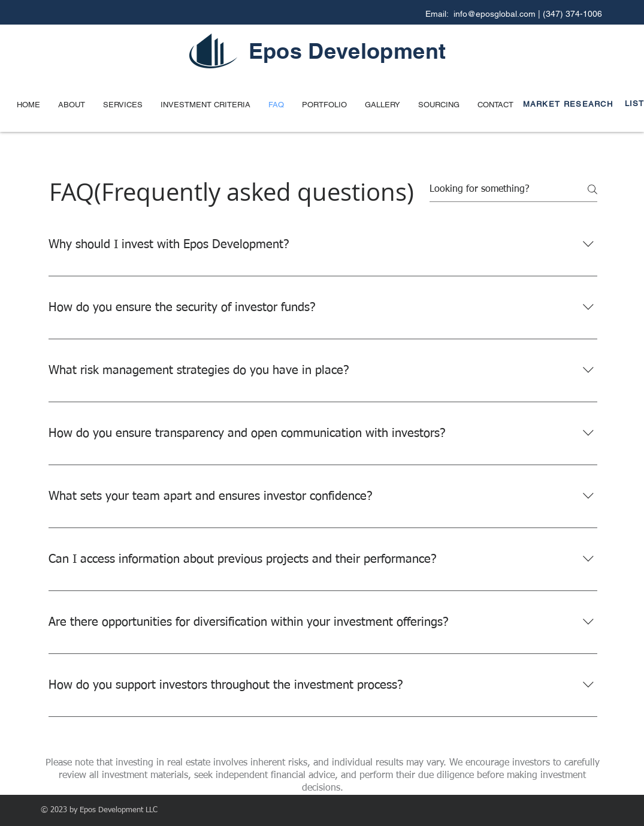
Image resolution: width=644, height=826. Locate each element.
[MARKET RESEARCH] (572, 104)
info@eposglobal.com (495, 14)
